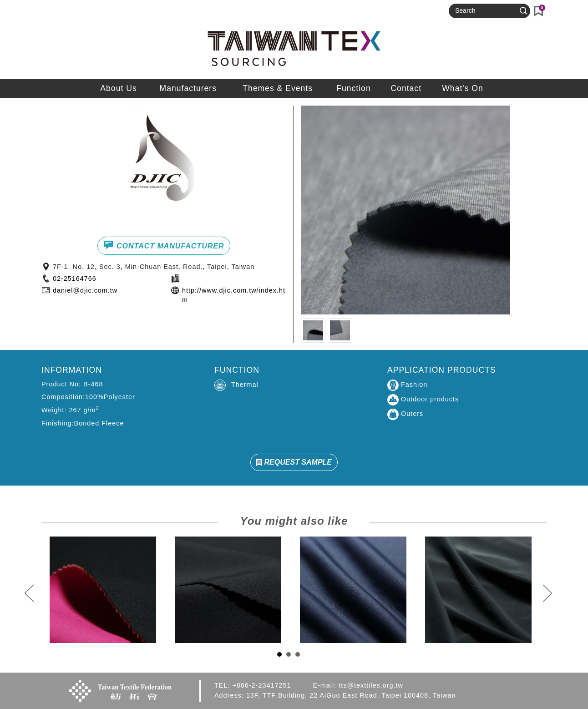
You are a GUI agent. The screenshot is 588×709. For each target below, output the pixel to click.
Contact (406, 88)
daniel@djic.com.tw (85, 290)
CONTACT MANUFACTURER (164, 245)
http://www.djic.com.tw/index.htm (234, 295)
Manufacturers (188, 88)
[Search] (486, 11)
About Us (118, 88)
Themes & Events (278, 88)
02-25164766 (75, 279)
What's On (463, 88)
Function (353, 88)
